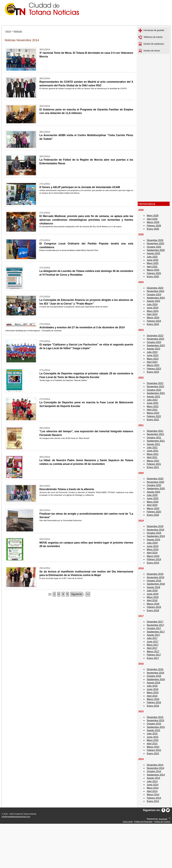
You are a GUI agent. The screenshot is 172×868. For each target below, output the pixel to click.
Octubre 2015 (154, 724)
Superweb (163, 819)
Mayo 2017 (153, 645)
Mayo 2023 (153, 359)
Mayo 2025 (153, 263)
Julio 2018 (152, 591)
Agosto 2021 (154, 444)
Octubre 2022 (154, 390)
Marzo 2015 (153, 747)
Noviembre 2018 (156, 577)
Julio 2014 (152, 781)
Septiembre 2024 (156, 298)
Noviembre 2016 (156, 673)
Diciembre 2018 (155, 574)
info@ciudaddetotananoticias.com (16, 817)
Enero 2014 (153, 801)
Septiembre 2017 (156, 632)
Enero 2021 (153, 467)
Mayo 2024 (153, 311)
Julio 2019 (152, 543)
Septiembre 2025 (156, 250)
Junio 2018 (153, 594)
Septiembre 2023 (156, 346)
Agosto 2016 (154, 683)
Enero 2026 (153, 229)
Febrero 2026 (154, 226)
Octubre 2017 (154, 628)
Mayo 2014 (153, 788)
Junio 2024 (153, 308)
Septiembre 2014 (156, 775)
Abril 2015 (152, 744)
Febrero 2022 (154, 416)
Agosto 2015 (154, 730)
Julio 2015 (152, 734)
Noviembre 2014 (156, 768)
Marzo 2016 (153, 699)
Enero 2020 (153, 515)
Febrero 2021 (154, 464)
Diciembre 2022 (155, 383)
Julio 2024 (152, 304)
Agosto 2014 (154, 778)
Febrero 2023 (154, 369)
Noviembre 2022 (156, 387)
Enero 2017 (153, 658)
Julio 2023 (152, 352)
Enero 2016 (153, 706)
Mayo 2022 (153, 406)
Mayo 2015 (153, 740)
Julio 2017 (152, 638)
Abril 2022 (152, 410)
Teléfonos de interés (151, 37)
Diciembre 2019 (155, 526)
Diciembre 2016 (155, 669)
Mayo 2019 (153, 550)
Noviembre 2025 (156, 243)
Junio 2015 (153, 737)
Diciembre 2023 (155, 336)
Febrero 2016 (154, 702)
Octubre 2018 (154, 581)
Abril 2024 (152, 314)
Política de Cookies (162, 822)
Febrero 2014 (154, 798)
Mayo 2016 (153, 693)
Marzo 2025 (153, 270)
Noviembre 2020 (156, 482)
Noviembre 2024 (156, 291)
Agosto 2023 (154, 349)
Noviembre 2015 (156, 720)
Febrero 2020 (154, 512)
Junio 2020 (153, 498)
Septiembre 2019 (156, 536)
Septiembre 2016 (156, 679)
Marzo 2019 (153, 556)
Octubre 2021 (154, 438)
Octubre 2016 (154, 676)
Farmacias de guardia (151, 30)
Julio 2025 (152, 257)
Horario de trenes (149, 51)
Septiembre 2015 (156, 727)
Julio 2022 (152, 400)
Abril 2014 (152, 791)
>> (88, 594)
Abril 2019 (152, 553)
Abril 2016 (152, 696)
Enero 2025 (153, 277)
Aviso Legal (128, 822)
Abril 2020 (152, 505)
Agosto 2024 (154, 301)
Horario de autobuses (151, 44)
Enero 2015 (153, 754)
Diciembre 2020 (155, 479)
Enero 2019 (153, 563)
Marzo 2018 (153, 604)
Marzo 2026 (153, 222)
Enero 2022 (153, 420)
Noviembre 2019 (156, 530)
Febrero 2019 (154, 559)
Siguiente (77, 594)
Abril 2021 (152, 457)
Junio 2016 (153, 689)
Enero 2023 (153, 372)
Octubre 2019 (154, 533)
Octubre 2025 (154, 247)
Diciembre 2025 (155, 240)
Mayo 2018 (153, 597)
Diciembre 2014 (155, 765)
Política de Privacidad (143, 822)
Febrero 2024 (154, 321)
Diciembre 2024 (155, 288)
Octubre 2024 (154, 295)
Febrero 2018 (154, 607)
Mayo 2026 (153, 216)
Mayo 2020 (153, 502)
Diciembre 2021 (155, 431)
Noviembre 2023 (156, 339)
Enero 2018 (153, 610)
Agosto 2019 (154, 540)
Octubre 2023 (154, 342)
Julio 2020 (152, 495)
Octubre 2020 (154, 485)
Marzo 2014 (153, 795)
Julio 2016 (152, 686)
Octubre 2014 (154, 771)
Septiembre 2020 (156, 489)
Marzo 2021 (153, 461)
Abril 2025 (152, 267)
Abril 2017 (152, 648)
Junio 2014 (153, 785)
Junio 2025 (153, 260)
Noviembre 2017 (156, 625)
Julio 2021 (152, 448)
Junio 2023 (153, 355)
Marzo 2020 (153, 508)
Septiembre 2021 (156, 441)
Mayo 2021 (153, 454)
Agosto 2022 (154, 397)
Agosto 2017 (154, 635)
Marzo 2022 (153, 413)
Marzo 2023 (153, 365)
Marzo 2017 (153, 652)
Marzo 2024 (153, 318)
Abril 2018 (152, 600)
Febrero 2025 (154, 273)
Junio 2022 (153, 403)
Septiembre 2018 (156, 584)
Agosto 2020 (154, 492)
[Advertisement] (154, 155)
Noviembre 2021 (156, 434)
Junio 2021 (153, 451)
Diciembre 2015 (155, 717)
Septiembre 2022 (156, 393)
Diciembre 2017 (155, 622)
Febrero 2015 (154, 750)
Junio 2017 (153, 642)
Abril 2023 (152, 362)
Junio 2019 (153, 546)
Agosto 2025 (154, 253)
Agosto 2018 (154, 587)
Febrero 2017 (154, 655)
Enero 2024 (153, 324)
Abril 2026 (152, 219)
